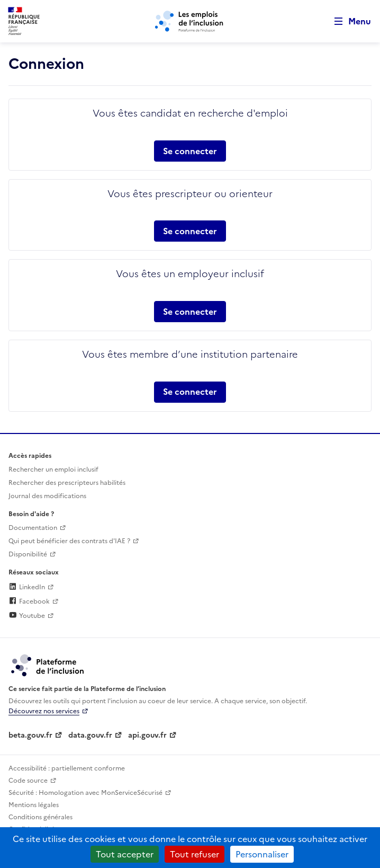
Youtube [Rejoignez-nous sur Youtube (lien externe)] (27, 616)
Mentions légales (34, 805)
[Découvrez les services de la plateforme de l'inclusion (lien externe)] (48, 665)
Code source (28, 781)
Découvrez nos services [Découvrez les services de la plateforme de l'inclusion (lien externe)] (44, 711)
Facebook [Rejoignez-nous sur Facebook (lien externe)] (29, 601)
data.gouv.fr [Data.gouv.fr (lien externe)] (90, 735)
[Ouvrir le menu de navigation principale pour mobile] (348, 21)
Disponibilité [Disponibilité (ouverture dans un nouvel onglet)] (28, 554)
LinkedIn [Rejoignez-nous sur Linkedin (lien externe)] (27, 587)
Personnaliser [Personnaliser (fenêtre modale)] (262, 854)
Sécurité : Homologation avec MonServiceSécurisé (85, 793)
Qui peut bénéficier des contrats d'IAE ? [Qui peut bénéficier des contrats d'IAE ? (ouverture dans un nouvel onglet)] (69, 541)
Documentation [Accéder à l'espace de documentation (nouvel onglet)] (33, 528)
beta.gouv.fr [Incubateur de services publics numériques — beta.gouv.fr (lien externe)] (30, 735)
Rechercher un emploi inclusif (53, 470)
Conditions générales (40, 817)
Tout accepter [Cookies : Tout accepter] (125, 854)
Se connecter (190, 151)
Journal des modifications (47, 496)
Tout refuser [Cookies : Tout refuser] (194, 854)
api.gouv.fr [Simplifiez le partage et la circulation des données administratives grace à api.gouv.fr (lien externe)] (147, 735)
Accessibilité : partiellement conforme (67, 768)
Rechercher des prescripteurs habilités (67, 483)
